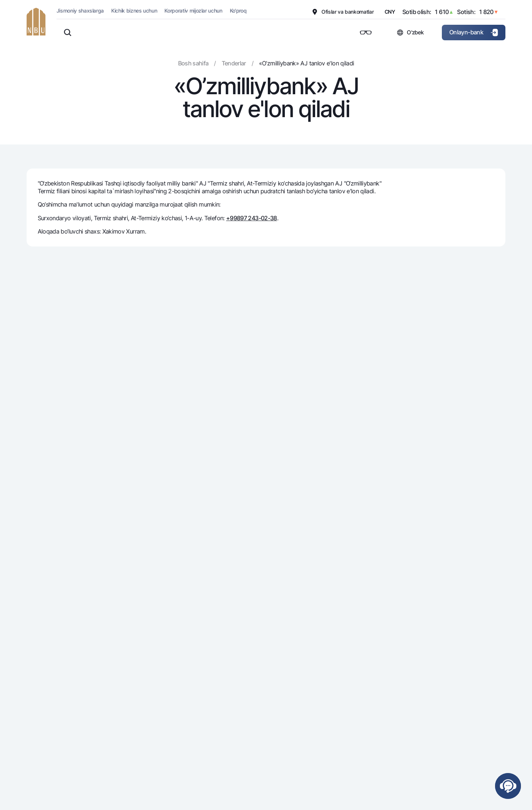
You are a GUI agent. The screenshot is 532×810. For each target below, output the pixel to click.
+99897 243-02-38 (252, 218)
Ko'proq (238, 11)
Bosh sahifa (193, 63)
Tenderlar (234, 63)
